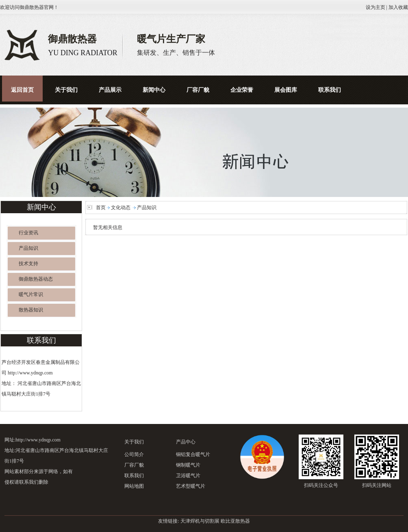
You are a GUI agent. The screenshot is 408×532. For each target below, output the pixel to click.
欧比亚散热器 (235, 521)
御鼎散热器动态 (36, 279)
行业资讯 (28, 233)
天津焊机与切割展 (200, 521)
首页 (101, 208)
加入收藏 (398, 7)
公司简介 (134, 454)
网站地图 (134, 486)
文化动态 (121, 208)
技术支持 (28, 264)
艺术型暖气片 (191, 486)
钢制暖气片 (188, 465)
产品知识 (28, 248)
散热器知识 (31, 310)
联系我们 (134, 476)
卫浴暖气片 (188, 476)
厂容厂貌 (134, 465)
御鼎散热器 (32, 7)
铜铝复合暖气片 (193, 454)
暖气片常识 (31, 294)
